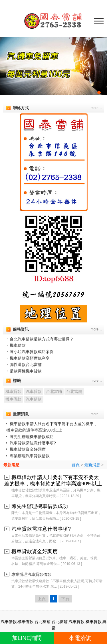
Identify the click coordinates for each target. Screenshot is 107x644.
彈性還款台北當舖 (26, 365)
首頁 (76, 465)
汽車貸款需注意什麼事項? (33, 443)
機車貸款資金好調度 (28, 449)
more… (96, 108)
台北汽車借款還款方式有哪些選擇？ (42, 339)
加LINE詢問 (27, 638)
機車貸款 (13, 391)
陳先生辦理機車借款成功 (32, 437)
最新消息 (11, 465)
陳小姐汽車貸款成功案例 (32, 352)
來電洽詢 (80, 638)
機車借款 (18, 345)
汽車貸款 (34, 391)
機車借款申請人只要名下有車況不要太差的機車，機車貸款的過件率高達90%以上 (53, 480)
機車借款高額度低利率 (30, 358)
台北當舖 (74, 391)
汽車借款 (34, 399)
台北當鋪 (54, 391)
